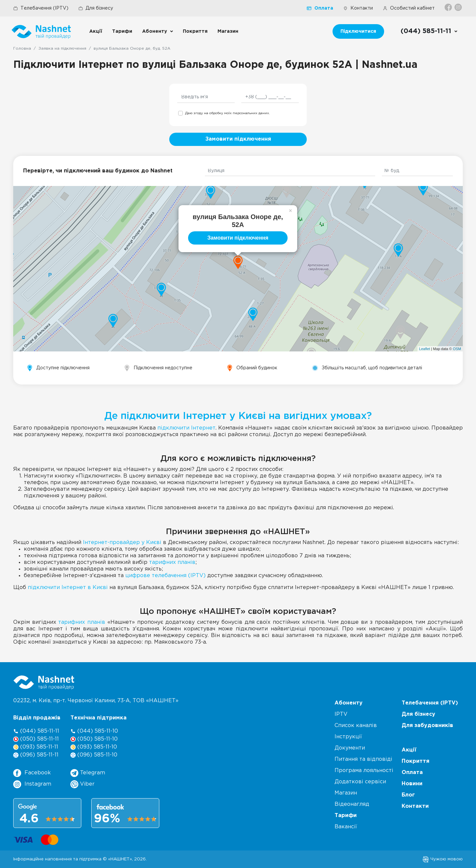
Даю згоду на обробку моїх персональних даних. (227, 113)
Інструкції (348, 737)
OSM (457, 349)
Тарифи (122, 31)
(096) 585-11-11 (36, 755)
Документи (350, 748)
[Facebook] (449, 7)
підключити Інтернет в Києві (68, 588)
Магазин (228, 31)
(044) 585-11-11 (36, 731)
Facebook (32, 773)
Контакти (358, 8)
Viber (82, 784)
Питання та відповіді (363, 759)
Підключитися (358, 31)
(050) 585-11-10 (94, 739)
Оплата (320, 8)
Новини (412, 784)
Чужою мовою (443, 859)
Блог (408, 795)
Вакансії (346, 827)
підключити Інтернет (186, 428)
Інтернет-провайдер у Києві (122, 543)
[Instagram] (459, 7)
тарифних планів (172, 562)
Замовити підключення (238, 139)
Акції (96, 31)
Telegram (88, 773)
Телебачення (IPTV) (41, 8)
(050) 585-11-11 (36, 739)
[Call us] (429, 31)
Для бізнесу (96, 8)
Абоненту (155, 31)
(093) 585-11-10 (94, 747)
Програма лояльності (364, 771)
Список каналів (356, 726)
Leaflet (425, 349)
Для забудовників (427, 726)
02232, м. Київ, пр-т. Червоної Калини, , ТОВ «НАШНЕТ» (96, 701)
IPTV (341, 714)
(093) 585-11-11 (36, 747)
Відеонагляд (352, 804)
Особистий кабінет (409, 8)
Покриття (195, 31)
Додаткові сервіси (360, 782)
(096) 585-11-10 (94, 755)
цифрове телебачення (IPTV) (165, 576)
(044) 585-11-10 (94, 731)
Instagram (32, 784)
